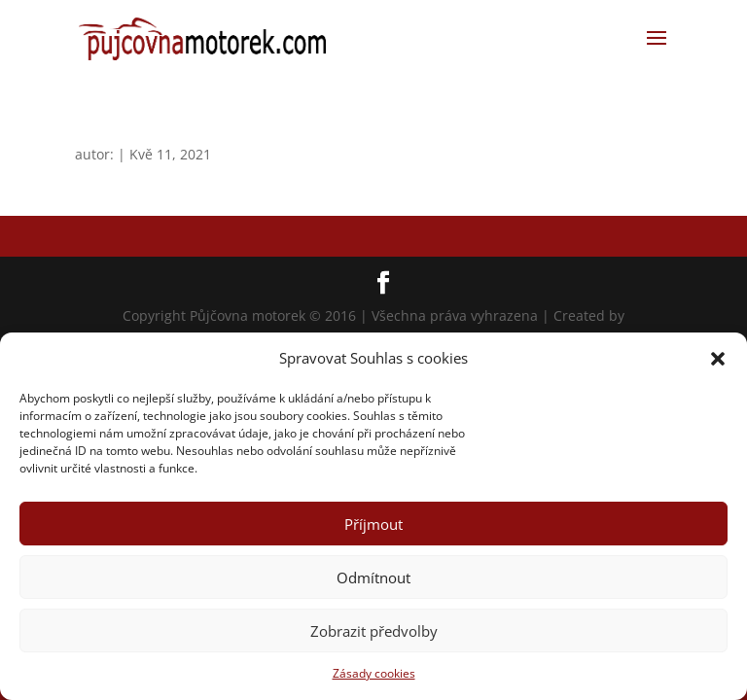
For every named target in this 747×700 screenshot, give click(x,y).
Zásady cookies (374, 673)
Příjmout (373, 524)
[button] (718, 359)
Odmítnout (373, 577)
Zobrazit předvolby (374, 631)
